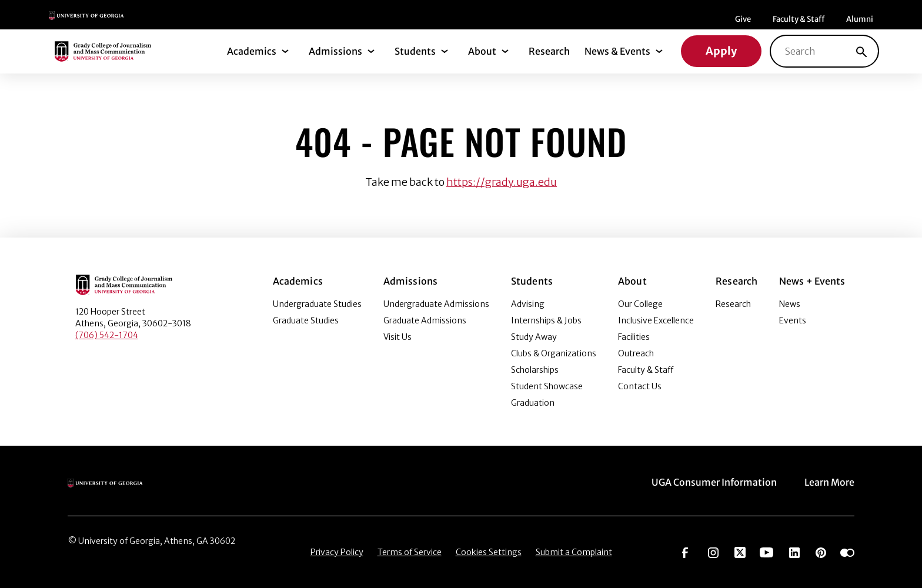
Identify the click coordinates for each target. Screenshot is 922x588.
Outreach (636, 353)
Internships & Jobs (546, 320)
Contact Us (640, 386)
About (482, 51)
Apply (721, 51)
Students (415, 51)
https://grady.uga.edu (502, 182)
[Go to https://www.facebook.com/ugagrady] (685, 552)
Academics (252, 51)
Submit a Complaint (574, 552)
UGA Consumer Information (714, 482)
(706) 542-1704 (107, 335)
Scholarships (535, 370)
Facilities (634, 337)
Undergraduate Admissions (436, 304)
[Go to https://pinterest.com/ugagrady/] (821, 552)
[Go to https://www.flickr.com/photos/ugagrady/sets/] (847, 552)
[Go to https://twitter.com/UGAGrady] (740, 552)
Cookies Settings (489, 552)
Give (743, 19)
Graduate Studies (306, 320)
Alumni (860, 19)
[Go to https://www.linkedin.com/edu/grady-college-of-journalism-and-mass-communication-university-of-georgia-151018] (794, 552)
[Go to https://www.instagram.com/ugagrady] (713, 552)
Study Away (534, 337)
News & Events (617, 51)
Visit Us (397, 337)
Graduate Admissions (425, 320)
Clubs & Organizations (554, 353)
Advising (528, 304)
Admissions (335, 51)
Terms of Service (410, 552)
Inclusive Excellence (656, 320)
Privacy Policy (337, 552)
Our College (640, 304)
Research (549, 51)
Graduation (533, 403)
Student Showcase (547, 386)
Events (793, 320)
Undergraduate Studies (317, 304)
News (790, 304)
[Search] (861, 51)
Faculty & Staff (799, 19)
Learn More (829, 482)
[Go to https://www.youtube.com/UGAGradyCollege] (766, 552)
